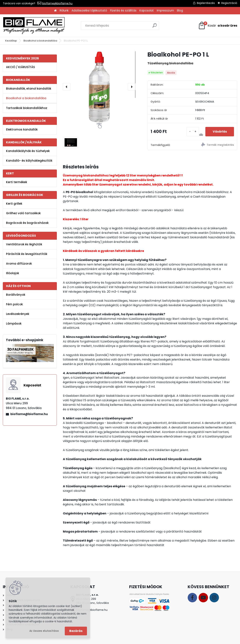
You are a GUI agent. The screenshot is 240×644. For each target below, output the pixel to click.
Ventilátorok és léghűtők (24, 244)
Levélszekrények (18, 314)
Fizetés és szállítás (123, 10)
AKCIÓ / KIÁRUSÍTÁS (21, 67)
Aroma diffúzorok (19, 264)
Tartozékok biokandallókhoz (27, 108)
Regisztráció (229, 3)
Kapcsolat (147, 10)
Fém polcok (14, 304)
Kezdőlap (11, 41)
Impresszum (165, 10)
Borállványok (16, 295)
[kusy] (192, 132)
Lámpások (14, 324)
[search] (155, 27)
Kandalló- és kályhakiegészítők (29, 161)
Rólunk (64, 10)
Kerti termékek (17, 182)
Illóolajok (13, 273)
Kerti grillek (14, 204)
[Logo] (34, 26)
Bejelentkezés (206, 3)
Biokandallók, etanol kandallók (29, 89)
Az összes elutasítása (44, 631)
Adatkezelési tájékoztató (89, 10)
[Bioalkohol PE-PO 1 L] (99, 87)
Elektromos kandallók (22, 129)
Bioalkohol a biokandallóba (40, 41)
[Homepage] (55, 11)
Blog (180, 10)
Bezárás (76, 631)
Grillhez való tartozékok (23, 213)
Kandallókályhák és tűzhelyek (28, 151)
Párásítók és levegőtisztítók (27, 254)
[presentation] (67, 87)
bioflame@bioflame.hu (57, 3)
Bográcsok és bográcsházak (27, 223)
